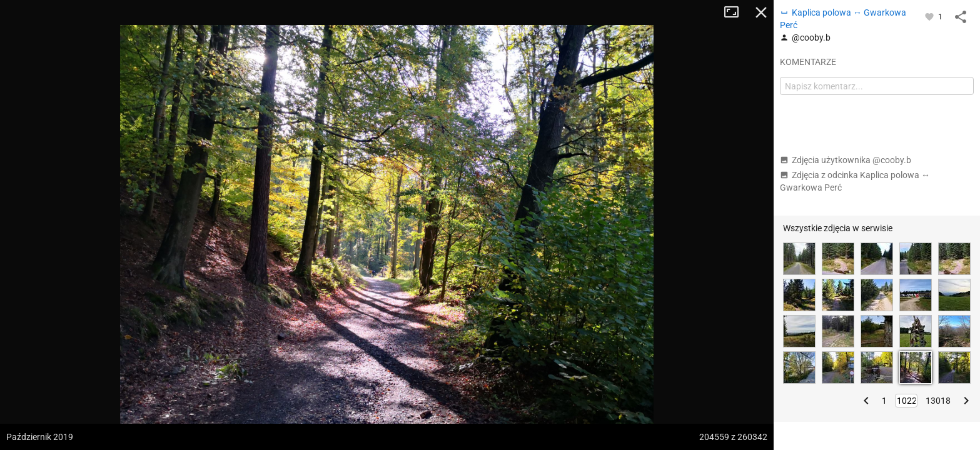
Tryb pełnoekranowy (736, 12)
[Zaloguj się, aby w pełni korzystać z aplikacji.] (930, 16)
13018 (938, 401)
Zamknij (761, 12)
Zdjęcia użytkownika (846, 160)
